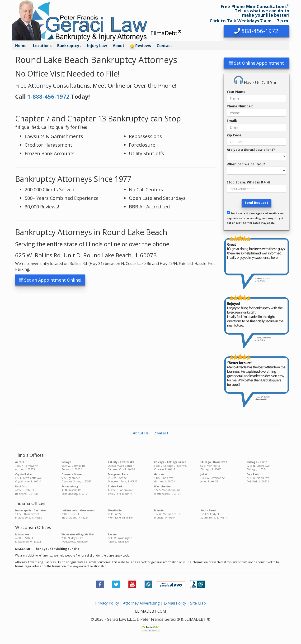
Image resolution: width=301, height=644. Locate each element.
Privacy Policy (107, 603)
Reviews (141, 46)
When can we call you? (246, 164)
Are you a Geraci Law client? (251, 150)
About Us (141, 433)
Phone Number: (240, 106)
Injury (97, 46)
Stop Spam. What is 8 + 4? (249, 182)
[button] (257, 31)
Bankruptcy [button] (69, 46)
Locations (42, 46)
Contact (164, 46)
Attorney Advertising (141, 603)
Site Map (198, 603)
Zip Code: (235, 135)
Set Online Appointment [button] (256, 63)
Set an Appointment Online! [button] (50, 280)
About (119, 46)
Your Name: (237, 92)
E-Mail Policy (175, 603)
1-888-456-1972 (48, 96)
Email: (232, 121)
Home (21, 46)
